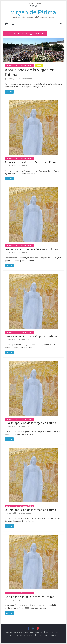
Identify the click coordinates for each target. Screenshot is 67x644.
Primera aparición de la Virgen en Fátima (31, 162)
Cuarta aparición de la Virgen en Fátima (30, 423)
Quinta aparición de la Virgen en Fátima (30, 510)
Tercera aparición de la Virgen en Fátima (31, 336)
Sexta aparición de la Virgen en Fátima (30, 597)
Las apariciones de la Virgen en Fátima (19, 65)
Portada (39, 65)
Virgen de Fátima (33, 12)
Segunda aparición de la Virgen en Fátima (32, 249)
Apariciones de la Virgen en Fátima (30, 72)
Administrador (27, 79)
